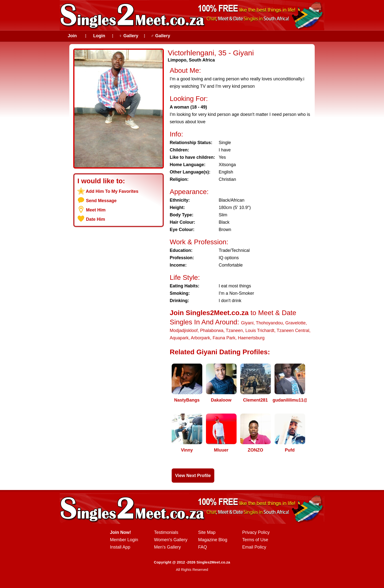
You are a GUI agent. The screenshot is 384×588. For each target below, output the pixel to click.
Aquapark (179, 338)
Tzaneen (234, 331)
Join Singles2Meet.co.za (209, 313)
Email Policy (254, 547)
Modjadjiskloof (184, 331)
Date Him (96, 219)
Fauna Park (224, 338)
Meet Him (96, 210)
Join (72, 36)
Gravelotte (295, 323)
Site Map (207, 532)
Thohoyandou (269, 323)
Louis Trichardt (260, 331)
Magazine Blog (213, 540)
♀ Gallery (129, 36)
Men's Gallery (167, 547)
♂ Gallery (160, 36)
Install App (120, 547)
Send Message (101, 201)
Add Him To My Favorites (112, 191)
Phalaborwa (212, 331)
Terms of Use (255, 540)
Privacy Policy (256, 532)
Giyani (247, 323)
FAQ (203, 547)
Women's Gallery (171, 540)
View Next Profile (193, 476)
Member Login (124, 540)
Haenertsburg (251, 338)
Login (99, 36)
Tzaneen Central (293, 331)
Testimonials (166, 532)
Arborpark (200, 338)
